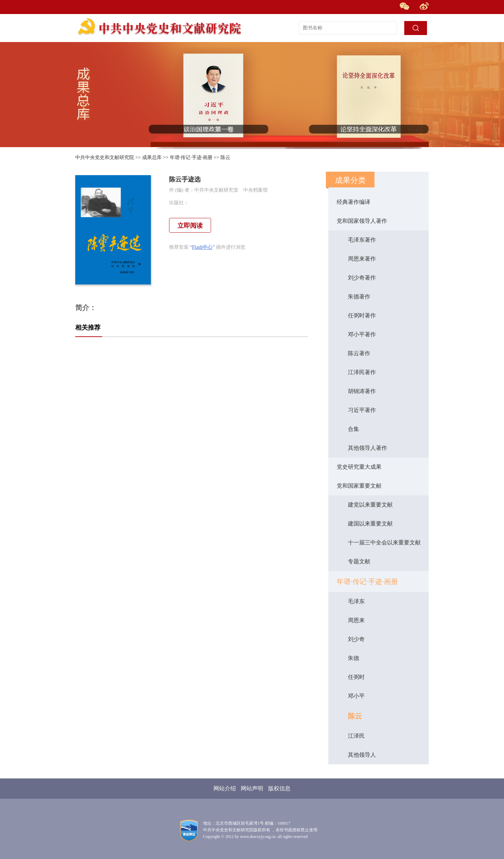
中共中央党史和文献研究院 (105, 157)
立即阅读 (190, 226)
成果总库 (152, 157)
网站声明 (252, 788)
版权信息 (279, 788)
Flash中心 (202, 247)
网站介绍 (225, 788)
